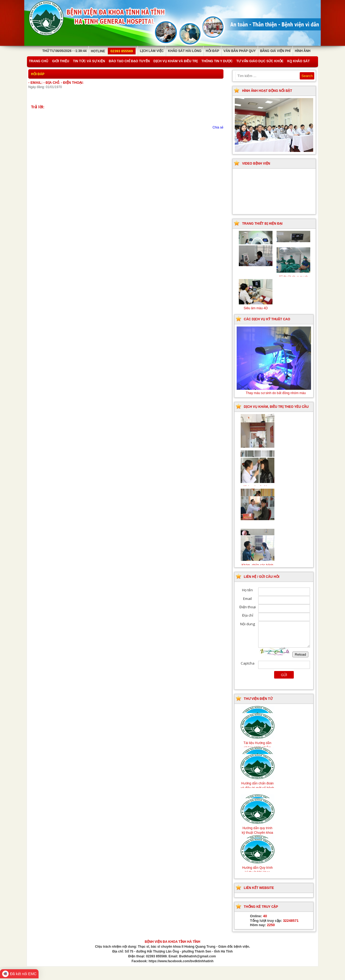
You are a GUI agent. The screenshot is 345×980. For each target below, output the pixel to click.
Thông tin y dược (217, 61)
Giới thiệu (61, 61)
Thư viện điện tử (258, 699)
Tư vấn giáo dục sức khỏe (260, 61)
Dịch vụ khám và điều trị (175, 61)
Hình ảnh (303, 51)
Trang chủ (39, 61)
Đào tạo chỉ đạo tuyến (129, 61)
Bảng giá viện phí (275, 51)
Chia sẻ (218, 127)
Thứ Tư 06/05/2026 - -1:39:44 (64, 51)
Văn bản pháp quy (240, 51)
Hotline (113, 51)
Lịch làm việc (152, 51)
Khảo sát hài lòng (185, 51)
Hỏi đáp (212, 51)
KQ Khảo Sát (299, 61)
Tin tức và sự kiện (89, 61)
